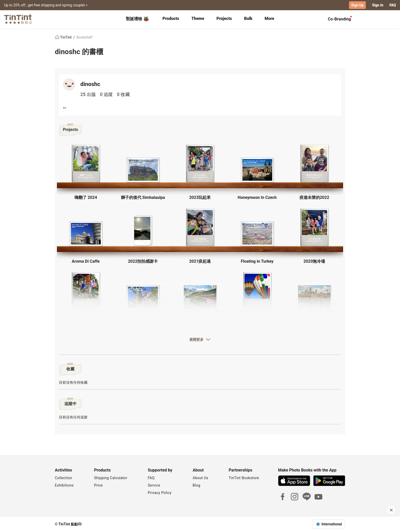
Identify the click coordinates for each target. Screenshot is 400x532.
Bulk (248, 19)
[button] (86, 164)
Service (154, 485)
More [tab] (269, 19)
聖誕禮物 (137, 19)
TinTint (64, 37)
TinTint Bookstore (244, 478)
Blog (196, 485)
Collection (63, 478)
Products (171, 19)
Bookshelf (84, 37)
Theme (198, 19)
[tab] (171, 19)
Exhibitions (64, 485)
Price (98, 485)
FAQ (393, 5)
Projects (224, 19)
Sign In (378, 5)
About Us (200, 478)
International (332, 524)
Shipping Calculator (111, 478)
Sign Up (358, 5)
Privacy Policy (160, 493)
